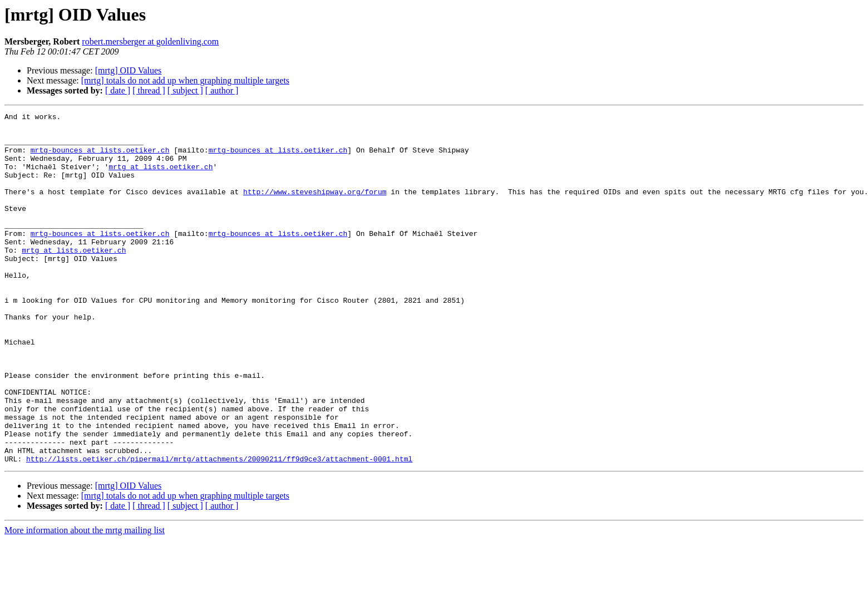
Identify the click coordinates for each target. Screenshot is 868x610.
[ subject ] (185, 90)
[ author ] (222, 90)
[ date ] (118, 90)
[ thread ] (149, 90)
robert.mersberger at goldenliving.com (150, 41)
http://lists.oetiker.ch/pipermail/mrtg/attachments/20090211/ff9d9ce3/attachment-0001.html (219, 529)
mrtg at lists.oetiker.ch (161, 178)
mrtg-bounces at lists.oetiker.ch (100, 158)
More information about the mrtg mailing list (85, 600)
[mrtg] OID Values (129, 70)
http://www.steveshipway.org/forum (315, 208)
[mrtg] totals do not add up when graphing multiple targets (185, 80)
